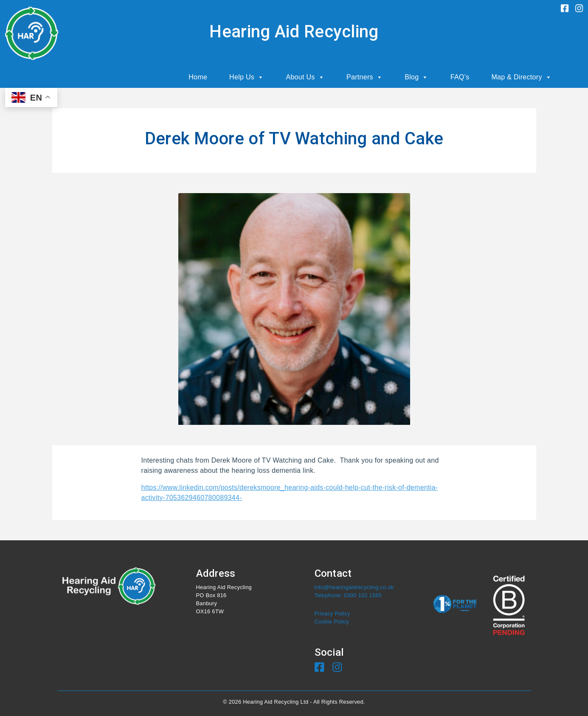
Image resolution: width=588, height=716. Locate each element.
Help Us (246, 77)
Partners (364, 77)
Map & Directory (521, 77)
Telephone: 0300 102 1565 (348, 595)
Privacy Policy (332, 614)
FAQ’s (460, 77)
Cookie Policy (332, 622)
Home (198, 77)
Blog (416, 77)
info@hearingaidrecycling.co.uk (354, 587)
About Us (305, 77)
